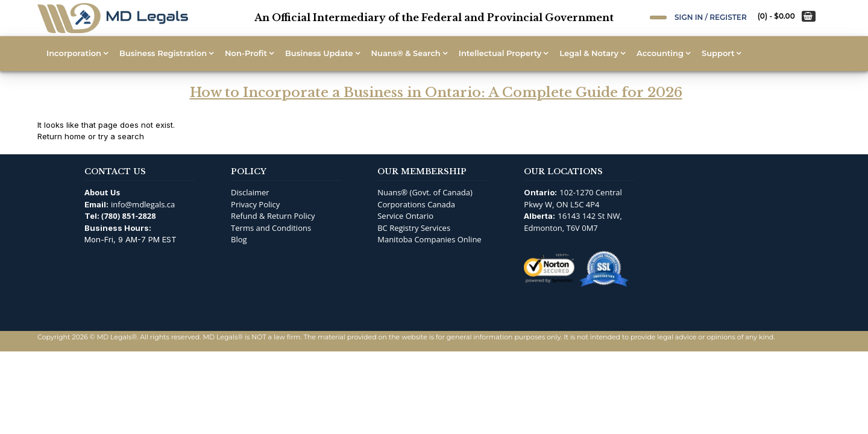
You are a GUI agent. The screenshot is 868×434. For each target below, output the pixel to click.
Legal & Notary (589, 53)
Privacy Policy (255, 204)
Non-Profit (246, 53)
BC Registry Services (414, 228)
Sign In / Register (711, 17)
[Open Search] (658, 17)
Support (718, 53)
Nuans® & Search (406, 53)
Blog (239, 239)
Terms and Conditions (271, 228)
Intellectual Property (500, 53)
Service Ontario (405, 216)
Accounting (660, 53)
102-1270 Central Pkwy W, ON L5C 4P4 (573, 198)
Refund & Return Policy (273, 216)
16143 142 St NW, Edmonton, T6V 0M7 (573, 222)
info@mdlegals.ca (143, 204)
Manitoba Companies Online (429, 239)
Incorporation (74, 53)
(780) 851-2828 (129, 216)
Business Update (319, 53)
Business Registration (163, 53)
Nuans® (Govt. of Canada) (425, 192)
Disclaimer (250, 192)
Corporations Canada (416, 204)
